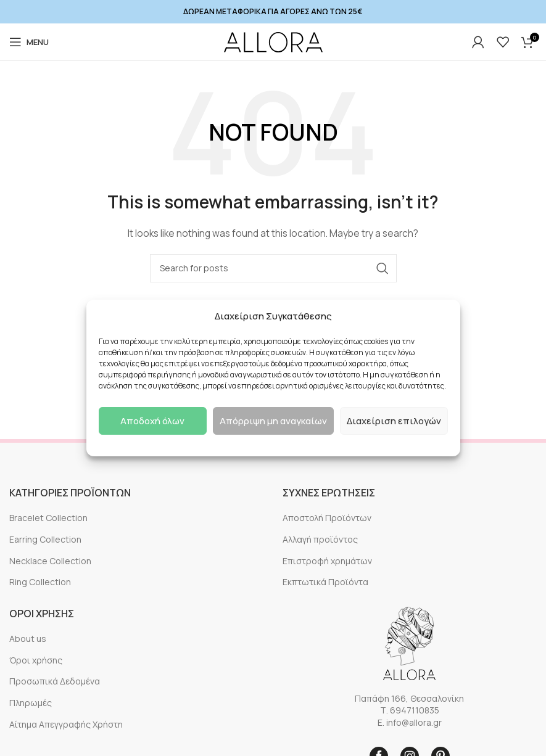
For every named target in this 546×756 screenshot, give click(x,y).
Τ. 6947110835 (410, 710)
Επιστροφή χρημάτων (327, 561)
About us (28, 639)
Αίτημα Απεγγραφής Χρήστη (66, 724)
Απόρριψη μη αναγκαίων (273, 421)
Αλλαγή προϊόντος (320, 539)
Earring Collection (45, 539)
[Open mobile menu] (29, 42)
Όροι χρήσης (36, 660)
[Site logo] (273, 42)
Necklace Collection (50, 561)
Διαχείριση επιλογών (394, 421)
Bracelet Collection (48, 518)
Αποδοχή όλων (152, 421)
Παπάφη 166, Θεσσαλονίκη (409, 698)
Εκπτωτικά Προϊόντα (325, 582)
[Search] (273, 268)
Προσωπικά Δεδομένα (55, 681)
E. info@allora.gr (410, 722)
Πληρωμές (31, 703)
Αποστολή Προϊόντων (327, 518)
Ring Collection (40, 582)
